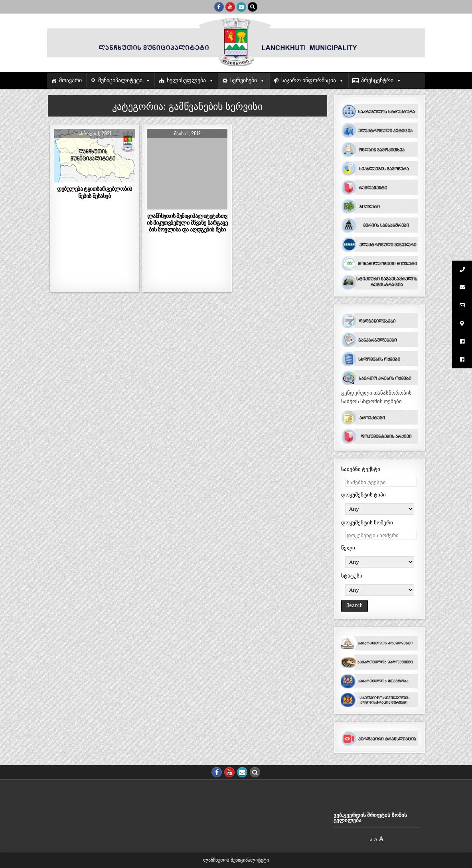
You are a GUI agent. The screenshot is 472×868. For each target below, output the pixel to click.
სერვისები (244, 80)
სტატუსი (352, 576)
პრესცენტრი (377, 80)
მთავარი (70, 80)
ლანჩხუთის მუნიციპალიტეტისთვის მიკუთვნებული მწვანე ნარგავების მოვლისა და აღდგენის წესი (187, 223)
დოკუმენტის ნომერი (367, 523)
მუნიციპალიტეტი (120, 80)
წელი (348, 548)
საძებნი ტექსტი (361, 469)
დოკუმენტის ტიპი (363, 495)
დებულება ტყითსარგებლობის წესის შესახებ (95, 192)
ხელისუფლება (186, 80)
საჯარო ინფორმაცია (309, 80)
